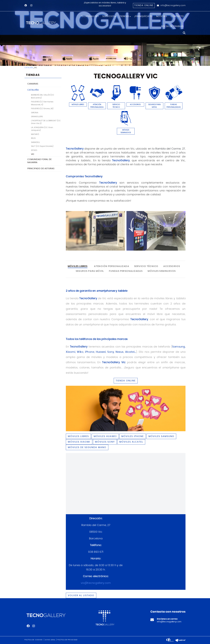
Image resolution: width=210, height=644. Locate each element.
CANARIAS (33, 84)
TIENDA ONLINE (126, 381)
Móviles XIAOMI (79, 442)
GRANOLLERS (37, 117)
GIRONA (35, 113)
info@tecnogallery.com (173, 6)
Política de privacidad (67, 640)
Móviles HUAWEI (105, 436)
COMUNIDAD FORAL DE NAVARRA (40, 161)
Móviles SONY (105, 442)
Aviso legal (50, 640)
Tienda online (144, 5)
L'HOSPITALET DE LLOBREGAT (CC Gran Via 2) (46, 122)
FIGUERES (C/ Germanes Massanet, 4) (42, 103)
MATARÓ (35, 134)
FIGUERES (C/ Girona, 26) (42, 109)
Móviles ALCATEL (131, 442)
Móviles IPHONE (133, 436)
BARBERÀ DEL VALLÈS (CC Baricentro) (43, 96)
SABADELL (36, 142)
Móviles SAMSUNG (161, 436)
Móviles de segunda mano (87, 447)
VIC (33, 154)
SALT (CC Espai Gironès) (42, 146)
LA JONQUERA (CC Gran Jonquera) (42, 129)
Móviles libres (78, 436)
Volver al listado (81, 595)
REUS (33, 138)
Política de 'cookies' (34, 640)
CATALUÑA (29, 68)
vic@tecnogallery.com (96, 583)
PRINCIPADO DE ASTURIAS (41, 169)
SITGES (34, 150)
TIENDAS (33, 75)
